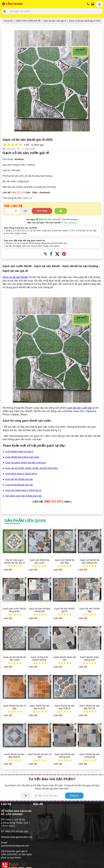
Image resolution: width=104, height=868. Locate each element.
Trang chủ (8, 21)
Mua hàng (42, 211)
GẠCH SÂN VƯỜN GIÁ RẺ (28, 21)
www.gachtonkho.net (21, 837)
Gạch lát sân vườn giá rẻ (55, 21)
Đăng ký (74, 795)
